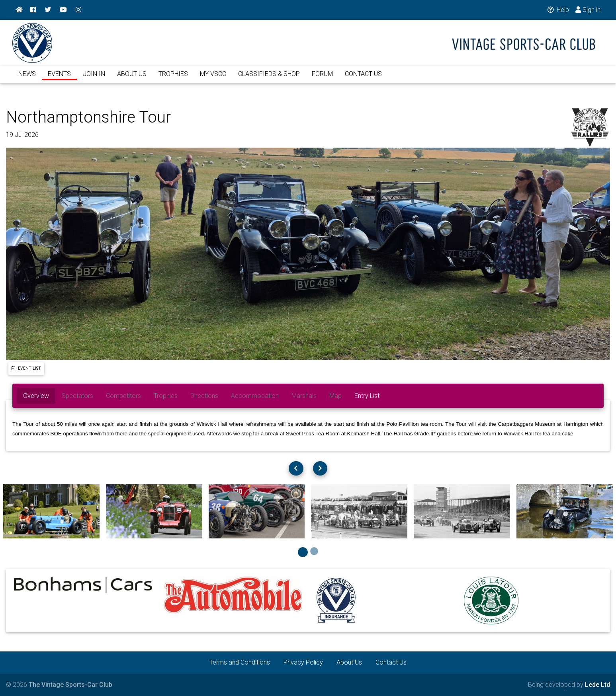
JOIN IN (94, 79)
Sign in (588, 10)
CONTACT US (363, 79)
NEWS (27, 79)
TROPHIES (173, 79)
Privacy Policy (303, 662)
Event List (26, 368)
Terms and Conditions (240, 662)
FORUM (322, 79)
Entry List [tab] (367, 396)
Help (558, 10)
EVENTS (59, 79)
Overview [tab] (36, 396)
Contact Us (391, 662)
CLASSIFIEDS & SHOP (269, 79)
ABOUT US (132, 79)
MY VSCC (213, 79)
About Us (349, 662)
